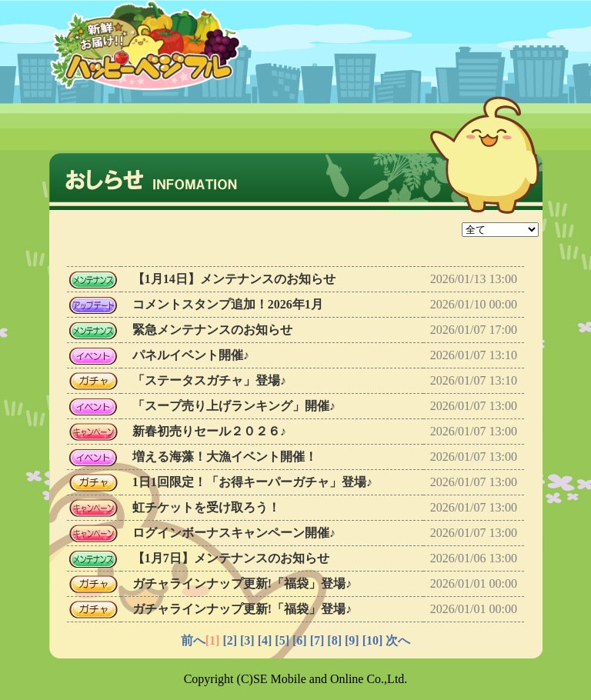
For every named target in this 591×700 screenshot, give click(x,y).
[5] (282, 640)
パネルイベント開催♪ (191, 355)
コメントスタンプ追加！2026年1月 (228, 304)
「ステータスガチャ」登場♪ (209, 380)
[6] (300, 640)
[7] (317, 640)
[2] (230, 640)
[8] (334, 640)
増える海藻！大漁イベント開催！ (225, 457)
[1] (213, 640)
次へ (398, 640)
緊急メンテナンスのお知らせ (212, 330)
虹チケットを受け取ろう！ (206, 507)
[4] (265, 640)
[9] (352, 640)
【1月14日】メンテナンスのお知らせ (234, 279)
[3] (247, 640)
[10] (373, 640)
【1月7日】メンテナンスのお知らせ (231, 558)
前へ (193, 640)
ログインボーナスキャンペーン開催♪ (234, 533)
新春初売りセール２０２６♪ (209, 431)
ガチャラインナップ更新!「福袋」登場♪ (242, 583)
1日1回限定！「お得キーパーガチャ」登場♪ (252, 482)
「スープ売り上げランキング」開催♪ (234, 406)
